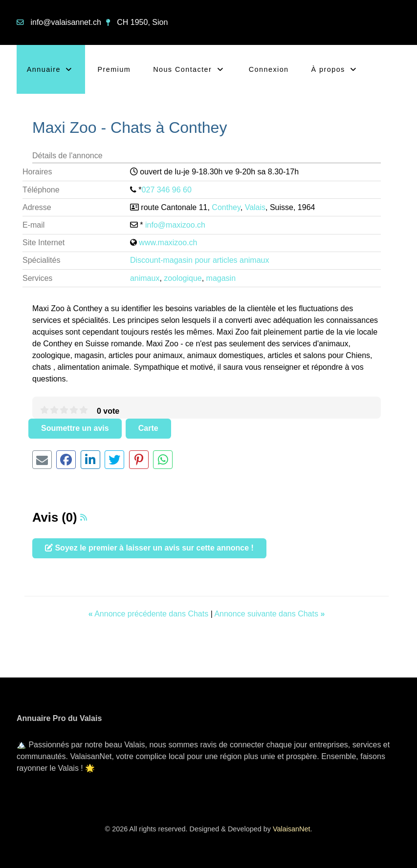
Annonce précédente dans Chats (150, 614)
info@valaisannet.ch (66, 22)
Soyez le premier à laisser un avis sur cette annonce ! (149, 548)
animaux (145, 278)
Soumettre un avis (75, 428)
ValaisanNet (292, 829)
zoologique (183, 278)
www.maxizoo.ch (168, 243)
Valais (255, 207)
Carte (148, 428)
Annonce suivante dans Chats (269, 614)
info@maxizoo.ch (175, 225)
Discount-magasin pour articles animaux (200, 260)
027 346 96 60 (167, 190)
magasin (221, 278)
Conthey (226, 207)
